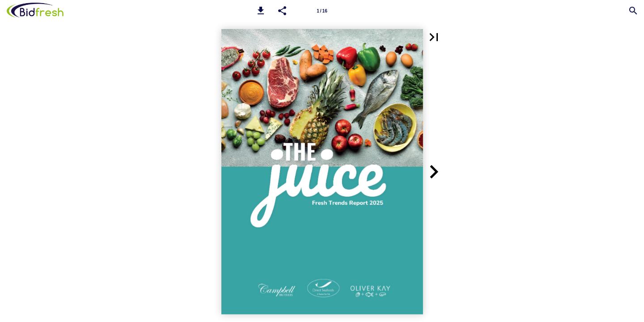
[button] (261, 11)
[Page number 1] (322, 11)
